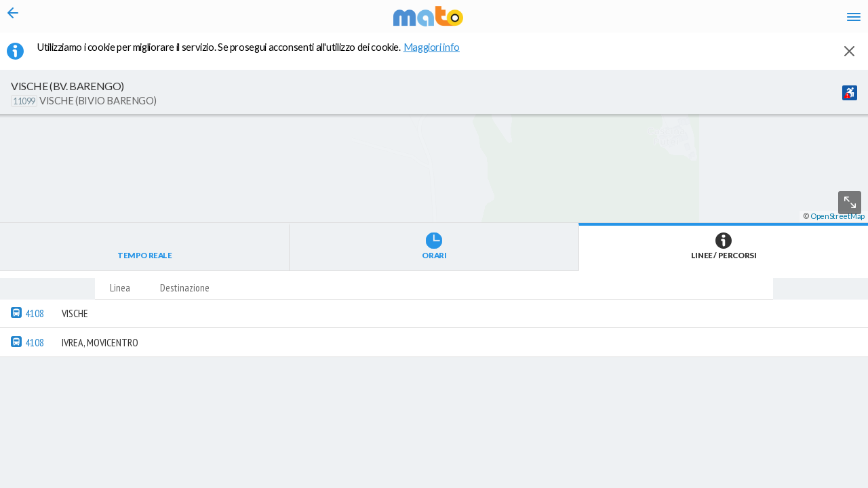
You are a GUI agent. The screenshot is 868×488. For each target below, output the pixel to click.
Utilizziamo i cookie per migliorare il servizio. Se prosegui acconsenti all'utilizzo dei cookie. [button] (257, 55)
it (659, 20)
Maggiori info (439, 55)
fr (710, 20)
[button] (363, 448)
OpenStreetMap (837, 482)
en (684, 20)
